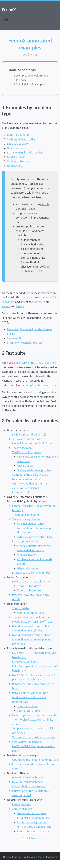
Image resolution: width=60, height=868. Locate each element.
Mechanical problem (30, 711)
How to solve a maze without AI (31, 581)
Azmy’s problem (22, 809)
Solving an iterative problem (34, 470)
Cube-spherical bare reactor (29, 786)
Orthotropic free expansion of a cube (35, 715)
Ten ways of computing (27, 439)
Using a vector (26, 466)
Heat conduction (17, 148)
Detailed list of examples (29, 84)
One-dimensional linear (31, 613)
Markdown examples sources (25, 342)
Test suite (20, 80)
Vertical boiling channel (26, 519)
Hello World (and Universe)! (29, 434)
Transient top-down (29, 586)
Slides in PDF (15, 338)
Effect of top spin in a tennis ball (31, 572)
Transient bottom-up (30, 590)
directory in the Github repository (36, 363)
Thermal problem (28, 706)
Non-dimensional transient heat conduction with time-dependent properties (32, 639)
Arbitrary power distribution (35, 537)
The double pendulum (26, 515)
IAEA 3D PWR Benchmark (28, 782)
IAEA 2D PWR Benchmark (28, 777)
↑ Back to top (30, 838)
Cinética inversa (27, 555)
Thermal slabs (20, 608)
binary (20, 306)
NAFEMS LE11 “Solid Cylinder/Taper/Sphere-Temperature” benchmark (35, 666)
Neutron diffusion (18, 161)
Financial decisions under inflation (33, 443)
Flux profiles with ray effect (34, 831)
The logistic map (22, 448)
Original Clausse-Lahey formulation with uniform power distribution (37, 528)
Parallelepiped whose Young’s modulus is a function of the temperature (30, 697)
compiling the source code (41, 385)
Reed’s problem (22, 804)
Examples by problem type (31, 75)
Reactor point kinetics (25, 541)
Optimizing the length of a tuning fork (35, 760)
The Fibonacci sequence (27, 452)
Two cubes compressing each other (33, 737)
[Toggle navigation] (6, 21)
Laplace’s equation (18, 143)
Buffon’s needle (22, 492)
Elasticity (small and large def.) (25, 152)
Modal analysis (16, 157)
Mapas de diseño (28, 568)
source (6, 306)
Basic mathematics (18, 135)
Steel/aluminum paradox (27, 742)
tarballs (38, 302)
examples (26, 297)
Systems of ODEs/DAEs (21, 139)
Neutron (15, 166)
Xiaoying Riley (34, 857)
